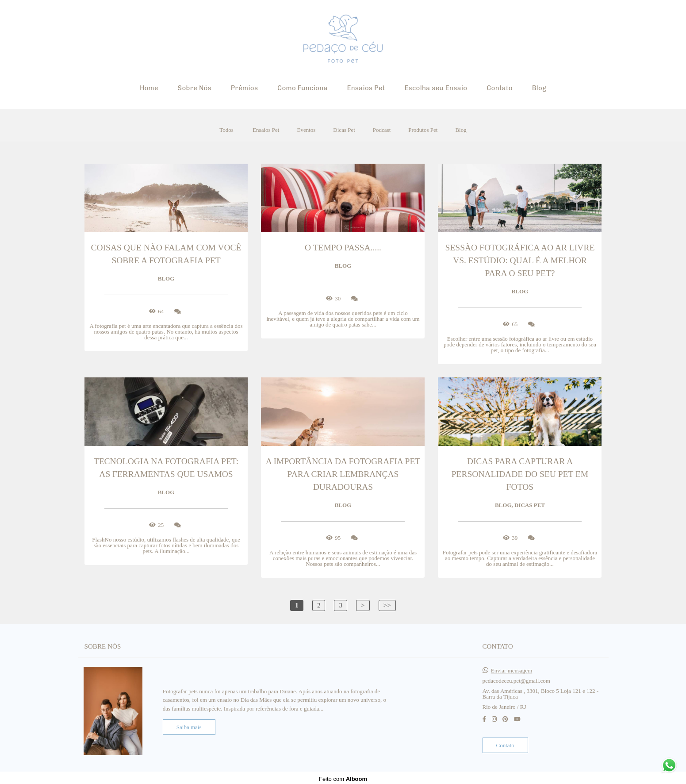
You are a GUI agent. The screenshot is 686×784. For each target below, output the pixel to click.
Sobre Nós (195, 88)
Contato (500, 88)
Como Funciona (303, 88)
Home (149, 88)
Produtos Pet (423, 130)
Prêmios (245, 88)
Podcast (382, 130)
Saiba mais (189, 725)
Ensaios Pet (366, 88)
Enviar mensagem (512, 668)
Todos (226, 130)
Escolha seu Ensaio (436, 88)
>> (387, 605)
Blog (539, 88)
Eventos (306, 130)
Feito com (343, 777)
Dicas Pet (344, 130)
